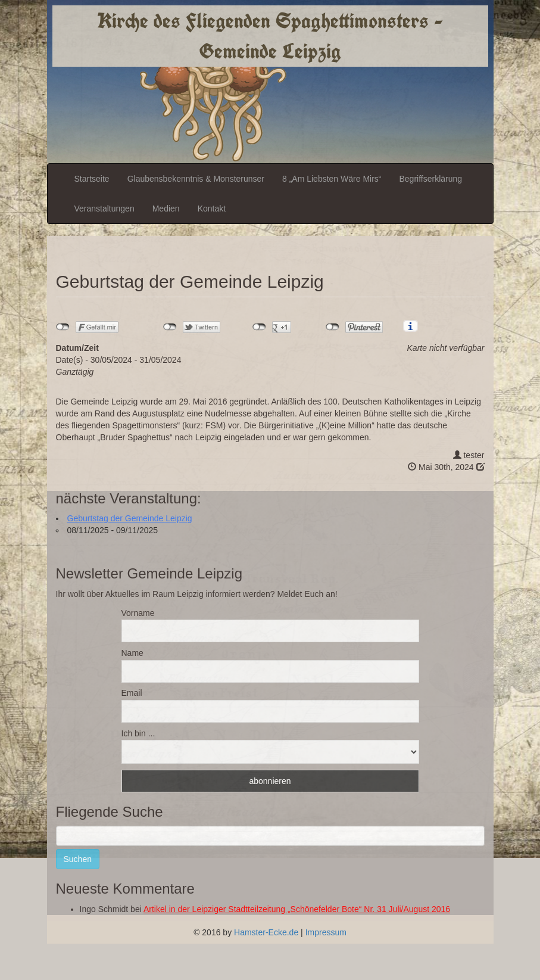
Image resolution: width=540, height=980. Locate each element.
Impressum (326, 932)
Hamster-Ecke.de (266, 932)
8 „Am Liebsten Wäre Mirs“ (332, 179)
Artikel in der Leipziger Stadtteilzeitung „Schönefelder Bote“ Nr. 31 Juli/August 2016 (297, 909)
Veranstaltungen (104, 209)
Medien (166, 209)
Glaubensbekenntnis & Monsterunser (196, 179)
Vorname (138, 613)
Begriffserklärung (430, 179)
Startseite (92, 179)
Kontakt (212, 209)
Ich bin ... (138, 733)
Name (132, 653)
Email (132, 693)
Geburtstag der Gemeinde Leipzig (130, 518)
